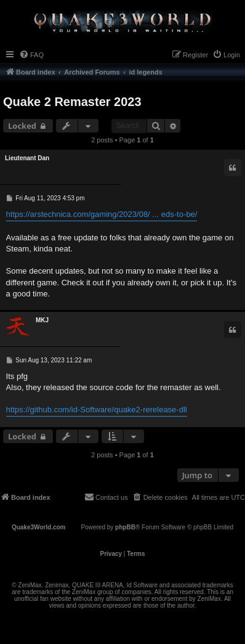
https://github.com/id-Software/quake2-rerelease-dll (97, 410)
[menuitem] (31, 55)
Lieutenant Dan (27, 158)
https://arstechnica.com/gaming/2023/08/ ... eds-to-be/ (102, 214)
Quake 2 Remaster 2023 (72, 102)
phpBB (125, 527)
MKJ (42, 320)
